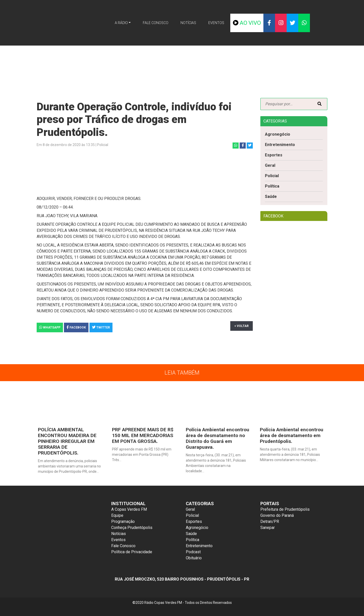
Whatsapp (50, 327)
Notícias (191, 23)
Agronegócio (278, 134)
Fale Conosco (155, 23)
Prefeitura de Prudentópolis (285, 510)
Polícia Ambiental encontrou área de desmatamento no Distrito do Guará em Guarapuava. (217, 439)
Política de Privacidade (132, 553)
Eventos (221, 23)
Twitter (101, 327)
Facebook (76, 327)
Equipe (117, 516)
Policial (272, 176)
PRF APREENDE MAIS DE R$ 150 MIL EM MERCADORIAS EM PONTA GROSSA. (142, 436)
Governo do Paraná (277, 516)
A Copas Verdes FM (129, 510)
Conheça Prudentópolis (132, 529)
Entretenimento (280, 145)
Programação (123, 522)
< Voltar (242, 326)
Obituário (194, 559)
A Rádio (116, 23)
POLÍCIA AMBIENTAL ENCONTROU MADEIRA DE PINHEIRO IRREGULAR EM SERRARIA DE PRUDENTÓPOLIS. (67, 442)
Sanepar (268, 529)
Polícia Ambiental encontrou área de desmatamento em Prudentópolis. (291, 436)
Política (272, 186)
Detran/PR (270, 522)
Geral (270, 166)
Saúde (271, 197)
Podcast (193, 553)
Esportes (274, 155)
